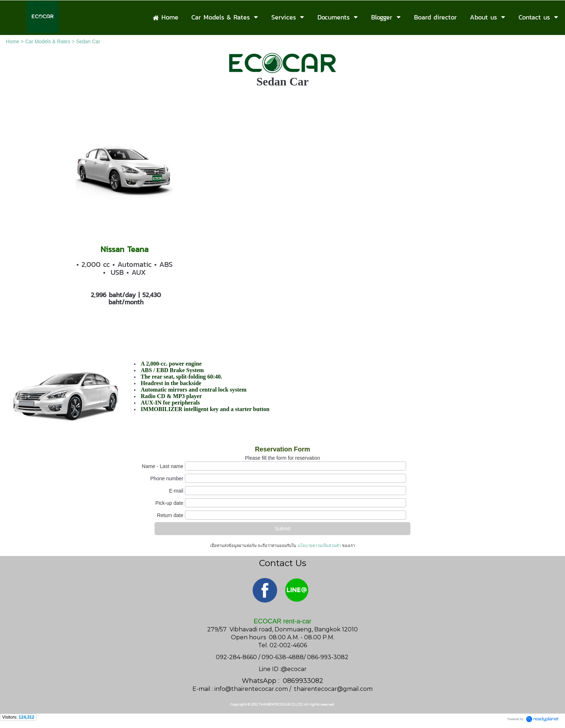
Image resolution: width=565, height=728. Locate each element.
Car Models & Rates (48, 41)
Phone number (167, 478)
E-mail (176, 491)
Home (12, 41)
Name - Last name (163, 466)
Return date (170, 515)
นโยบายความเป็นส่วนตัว (319, 546)
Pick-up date (169, 503)
